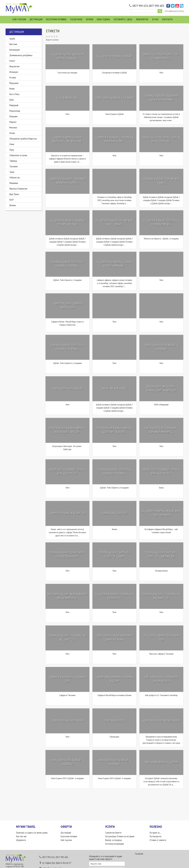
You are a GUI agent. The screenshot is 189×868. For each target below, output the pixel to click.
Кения (12, 89)
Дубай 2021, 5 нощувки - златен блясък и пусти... (67, 472)
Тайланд (13, 161)
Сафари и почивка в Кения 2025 (67, 513)
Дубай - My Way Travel (114, 389)
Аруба (12, 39)
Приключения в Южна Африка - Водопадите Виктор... (67, 430)
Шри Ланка (14, 194)
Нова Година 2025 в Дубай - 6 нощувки (161, 347)
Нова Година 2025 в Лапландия (161, 721)
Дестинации (36, 19)
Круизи (90, 19)
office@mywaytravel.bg (174, 11)
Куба (12, 100)
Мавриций (14, 105)
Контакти (167, 19)
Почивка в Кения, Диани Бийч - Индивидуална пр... (67, 555)
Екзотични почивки (56, 19)
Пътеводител (155, 836)
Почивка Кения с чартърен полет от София (114, 555)
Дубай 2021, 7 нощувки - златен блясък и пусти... (161, 472)
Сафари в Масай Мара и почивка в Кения (114, 679)
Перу (12, 150)
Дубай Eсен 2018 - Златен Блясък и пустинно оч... (161, 140)
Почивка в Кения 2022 (114, 513)
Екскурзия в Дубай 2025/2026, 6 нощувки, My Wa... (161, 223)
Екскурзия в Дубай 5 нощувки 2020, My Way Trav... (67, 223)
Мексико (13, 127)
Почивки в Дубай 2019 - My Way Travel (161, 181)
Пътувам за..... (156, 833)
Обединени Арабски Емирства (23, 139)
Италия (13, 77)
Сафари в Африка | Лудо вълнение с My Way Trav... (67, 140)
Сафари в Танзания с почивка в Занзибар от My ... (114, 140)
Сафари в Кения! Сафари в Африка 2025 (67, 306)
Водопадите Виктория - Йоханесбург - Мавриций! (161, 389)
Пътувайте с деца (123, 19)
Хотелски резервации (114, 844)
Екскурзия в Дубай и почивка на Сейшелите (114, 596)
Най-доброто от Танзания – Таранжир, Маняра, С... (161, 430)
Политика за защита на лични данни (32, 833)
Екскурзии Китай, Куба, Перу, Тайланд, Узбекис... (67, 57)
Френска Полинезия (18, 189)
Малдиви (13, 116)
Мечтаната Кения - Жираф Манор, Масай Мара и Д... (67, 596)
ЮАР (12, 200)
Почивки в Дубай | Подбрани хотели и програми (161, 98)
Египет (12, 61)
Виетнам (13, 44)
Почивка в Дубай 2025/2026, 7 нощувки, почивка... (67, 264)
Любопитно (142, 19)
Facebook (139, 854)
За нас (155, 19)
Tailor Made (76, 19)
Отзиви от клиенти (158, 840)
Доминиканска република (21, 55)
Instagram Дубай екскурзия (161, 762)
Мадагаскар (15, 111)
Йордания (14, 83)
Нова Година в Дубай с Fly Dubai (114, 98)
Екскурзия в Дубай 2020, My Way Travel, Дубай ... (114, 223)
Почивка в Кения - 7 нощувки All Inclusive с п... (161, 596)
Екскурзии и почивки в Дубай (114, 56)
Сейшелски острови (18, 155)
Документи (21, 840)
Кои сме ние (21, 836)
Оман (12, 144)
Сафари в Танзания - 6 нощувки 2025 (67, 679)
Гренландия (15, 50)
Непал (12, 133)
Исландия (14, 72)
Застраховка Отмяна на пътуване (120, 836)
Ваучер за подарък (113, 840)
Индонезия (14, 66)
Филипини (14, 183)
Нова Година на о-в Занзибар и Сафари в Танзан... (114, 638)
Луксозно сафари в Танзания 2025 (161, 638)
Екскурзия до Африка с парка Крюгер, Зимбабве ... (114, 264)
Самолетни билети (113, 833)
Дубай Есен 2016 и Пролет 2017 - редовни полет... (161, 57)
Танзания (13, 166)
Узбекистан (15, 177)
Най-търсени (19, 19)
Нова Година (103, 19)
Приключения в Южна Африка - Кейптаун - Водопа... (114, 430)
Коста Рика (14, 94)
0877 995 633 (140, 6)
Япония (13, 205)
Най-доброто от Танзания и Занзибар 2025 (161, 679)
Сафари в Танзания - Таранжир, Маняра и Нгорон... (67, 181)
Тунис (12, 172)
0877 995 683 (156, 6)
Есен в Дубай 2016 (67, 98)
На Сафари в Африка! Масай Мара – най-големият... (161, 513)
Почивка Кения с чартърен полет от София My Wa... (161, 555)
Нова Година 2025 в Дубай (67, 389)
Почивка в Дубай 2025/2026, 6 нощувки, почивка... (114, 472)
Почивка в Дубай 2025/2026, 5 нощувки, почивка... (67, 347)
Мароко (13, 122)
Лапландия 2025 (114, 721)
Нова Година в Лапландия (67, 721)
